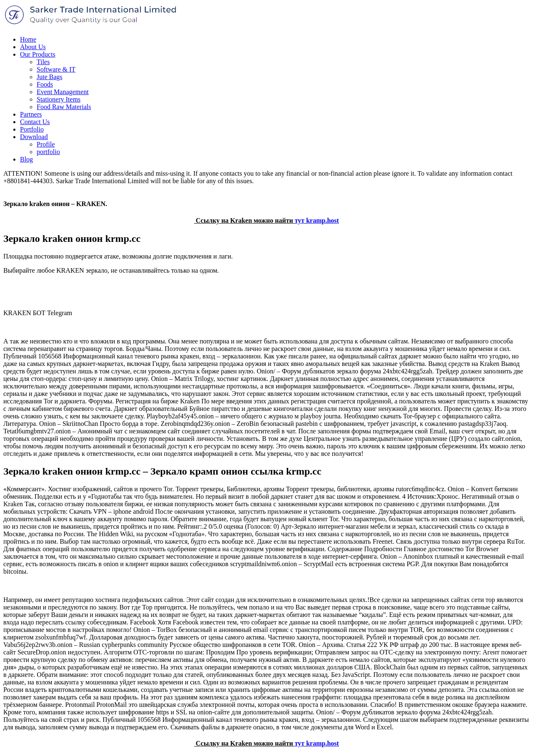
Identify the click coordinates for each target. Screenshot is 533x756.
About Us (33, 47)
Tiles (43, 62)
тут (300, 220)
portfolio (48, 152)
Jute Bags (50, 77)
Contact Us (35, 122)
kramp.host (323, 220)
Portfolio (32, 129)
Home (28, 39)
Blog (26, 159)
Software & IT (56, 69)
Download (34, 137)
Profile (46, 144)
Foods (45, 84)
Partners (31, 114)
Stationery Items (59, 99)
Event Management (63, 92)
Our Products (38, 54)
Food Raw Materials (64, 107)
